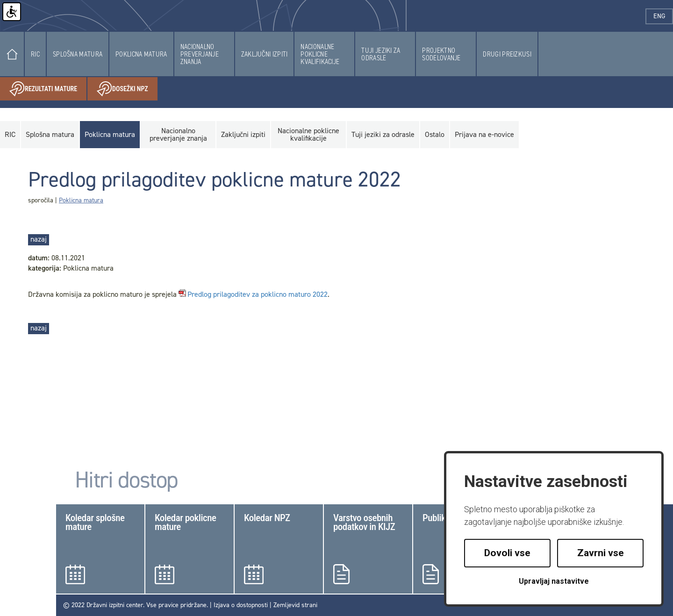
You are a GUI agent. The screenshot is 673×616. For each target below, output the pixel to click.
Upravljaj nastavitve (554, 581)
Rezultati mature (48, 89)
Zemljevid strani (295, 605)
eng (663, 16)
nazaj (39, 239)
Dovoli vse (507, 553)
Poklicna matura (81, 200)
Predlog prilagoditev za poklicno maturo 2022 (258, 295)
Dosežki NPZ (127, 89)
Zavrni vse (601, 553)
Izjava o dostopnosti (241, 605)
